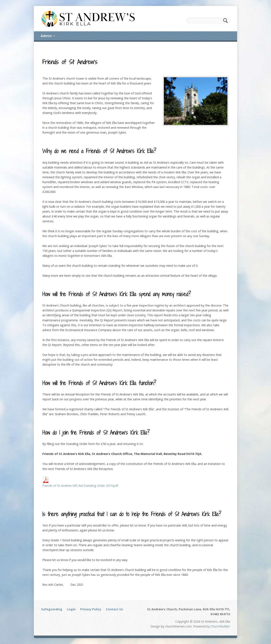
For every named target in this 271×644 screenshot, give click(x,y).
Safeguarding (52, 609)
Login (71, 609)
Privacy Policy (91, 609)
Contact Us (114, 609)
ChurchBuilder (220, 626)
